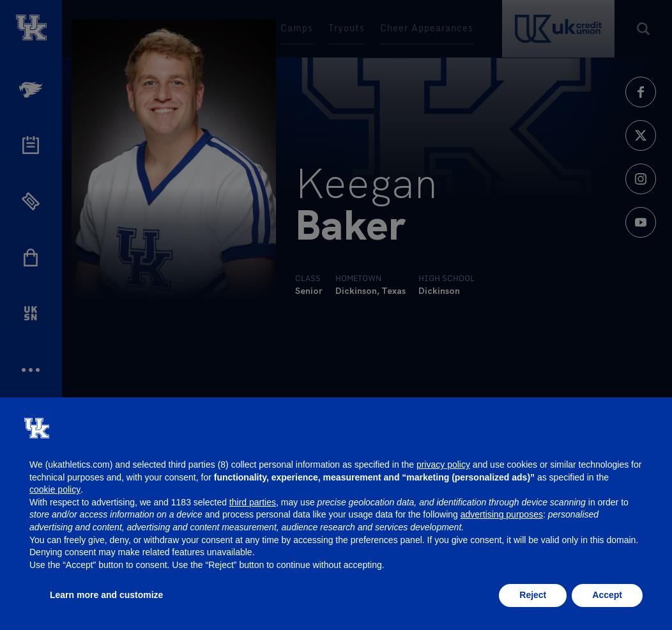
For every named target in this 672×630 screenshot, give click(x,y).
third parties (253, 502)
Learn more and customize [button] (106, 595)
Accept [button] (607, 595)
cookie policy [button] (55, 489)
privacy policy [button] (443, 465)
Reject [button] (533, 595)
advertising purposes (502, 514)
